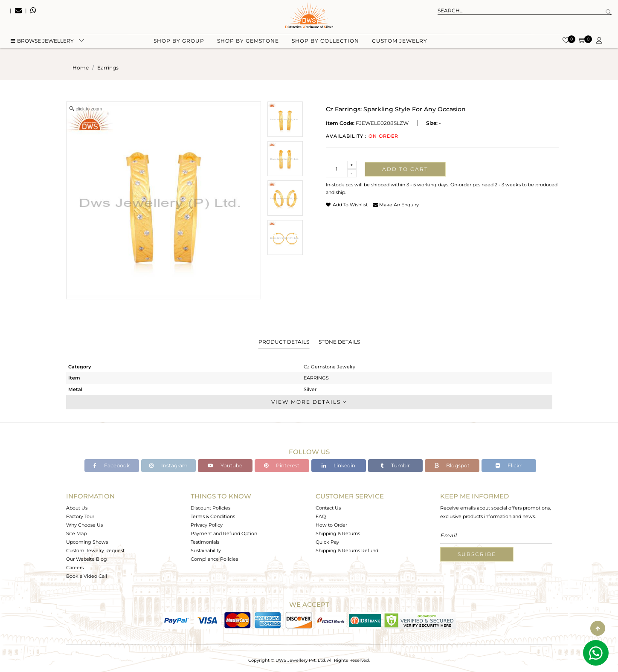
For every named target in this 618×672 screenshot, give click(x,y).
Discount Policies (210, 508)
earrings (108, 68)
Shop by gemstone (248, 43)
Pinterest (282, 465)
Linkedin (338, 465)
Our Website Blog (87, 559)
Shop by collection (325, 43)
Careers (75, 568)
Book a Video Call (87, 576)
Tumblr (395, 465)
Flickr (509, 465)
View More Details (309, 402)
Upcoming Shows (87, 542)
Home (81, 68)
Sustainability (206, 550)
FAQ (321, 516)
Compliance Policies (214, 559)
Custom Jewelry (400, 43)
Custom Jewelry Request (95, 550)
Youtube (225, 465)
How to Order (331, 525)
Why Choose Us (84, 525)
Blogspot (452, 465)
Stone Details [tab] (339, 342)
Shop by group (179, 43)
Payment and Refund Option (224, 533)
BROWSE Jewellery (42, 43)
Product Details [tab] (284, 342)
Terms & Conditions (213, 516)
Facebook (112, 465)
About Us (77, 508)
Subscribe (477, 554)
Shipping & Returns (338, 533)
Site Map (76, 533)
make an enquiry (396, 205)
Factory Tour (80, 516)
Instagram (168, 465)
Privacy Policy (207, 525)
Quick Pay (327, 542)
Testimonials (205, 542)
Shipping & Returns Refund (347, 550)
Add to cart (405, 169)
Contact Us (328, 508)
